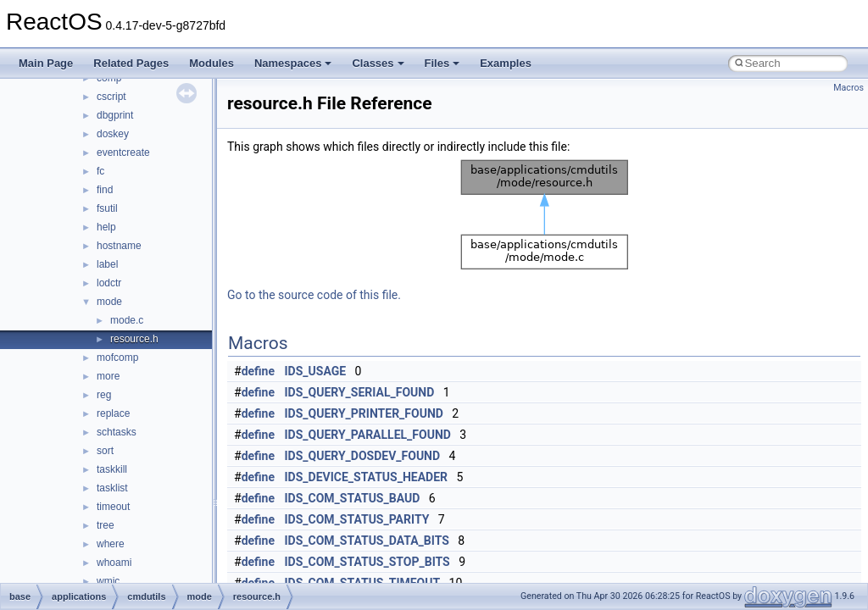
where (111, 544)
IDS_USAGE (316, 371)
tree (106, 525)
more (108, 376)
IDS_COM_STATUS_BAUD (353, 498)
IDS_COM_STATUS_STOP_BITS (367, 562)
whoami (114, 563)
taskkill (112, 469)
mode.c (127, 320)
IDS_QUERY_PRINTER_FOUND (364, 413)
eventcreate (123, 152)
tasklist (112, 488)
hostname (119, 246)
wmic (108, 581)
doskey (113, 134)
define (258, 371)
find (105, 190)
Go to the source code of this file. (314, 295)
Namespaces (293, 63)
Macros (849, 88)
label (107, 264)
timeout (113, 507)
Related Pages (131, 63)
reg (104, 395)
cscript (111, 97)
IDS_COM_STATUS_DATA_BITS (367, 541)
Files (442, 63)
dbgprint (115, 115)
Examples (506, 63)
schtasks (117, 432)
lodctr (109, 283)
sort (105, 451)
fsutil (107, 208)
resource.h (134, 339)
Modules (211, 63)
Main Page (46, 63)
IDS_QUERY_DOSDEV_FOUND (363, 456)
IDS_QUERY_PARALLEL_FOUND (368, 435)
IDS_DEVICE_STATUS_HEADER (367, 477)
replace (113, 413)
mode (109, 302)
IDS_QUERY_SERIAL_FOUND (360, 392)
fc (100, 171)
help (106, 227)
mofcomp (117, 358)
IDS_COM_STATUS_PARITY (357, 519)
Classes (378, 63)
